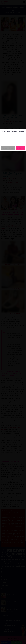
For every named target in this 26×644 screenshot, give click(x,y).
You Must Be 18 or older (8, 148)
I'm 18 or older (20, 148)
